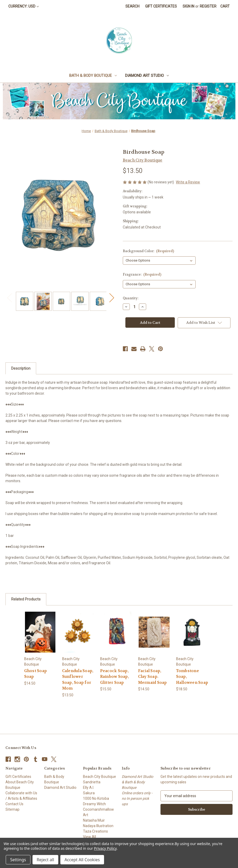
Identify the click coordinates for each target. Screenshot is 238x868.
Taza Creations (95, 831)
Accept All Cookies (82, 860)
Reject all (45, 860)
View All (89, 837)
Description (21, 368)
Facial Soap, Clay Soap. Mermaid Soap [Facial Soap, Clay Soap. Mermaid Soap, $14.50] (153, 677)
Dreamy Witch (94, 804)
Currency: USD (24, 6)
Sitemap (12, 809)
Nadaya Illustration (98, 826)
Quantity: (131, 298)
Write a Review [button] (188, 182)
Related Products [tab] (26, 599)
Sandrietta (92, 782)
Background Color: (149, 251)
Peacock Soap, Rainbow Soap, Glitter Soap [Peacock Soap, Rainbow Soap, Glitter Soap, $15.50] (115, 677)
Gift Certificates (161, 6)
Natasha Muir (94, 820)
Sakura (89, 793)
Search (132, 6)
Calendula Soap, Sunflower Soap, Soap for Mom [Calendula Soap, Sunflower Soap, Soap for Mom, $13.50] (78, 680)
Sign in (188, 6)
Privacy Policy (105, 848)
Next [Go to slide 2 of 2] (112, 297)
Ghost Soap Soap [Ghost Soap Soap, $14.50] (36, 674)
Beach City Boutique (99, 777)
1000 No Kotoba (96, 798)
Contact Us (14, 804)
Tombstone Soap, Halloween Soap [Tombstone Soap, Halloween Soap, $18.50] (192, 677)
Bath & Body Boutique (93, 76)
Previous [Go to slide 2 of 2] (9, 297)
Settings (18, 860)
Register (208, 6)
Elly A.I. (89, 788)
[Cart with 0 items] (225, 6)
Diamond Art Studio (147, 76)
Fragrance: (142, 274)
